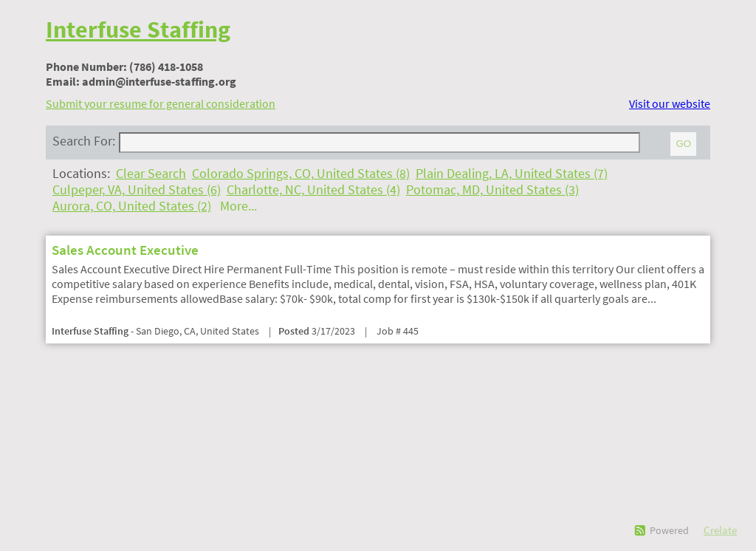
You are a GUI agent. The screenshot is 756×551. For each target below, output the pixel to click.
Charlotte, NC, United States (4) (313, 190)
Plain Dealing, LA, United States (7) (512, 174)
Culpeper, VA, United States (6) (137, 190)
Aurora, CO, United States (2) (132, 206)
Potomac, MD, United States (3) (492, 190)
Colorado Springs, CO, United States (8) (301, 174)
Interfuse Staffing (138, 30)
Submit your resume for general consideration (161, 103)
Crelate (720, 530)
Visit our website (670, 103)
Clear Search (151, 174)
